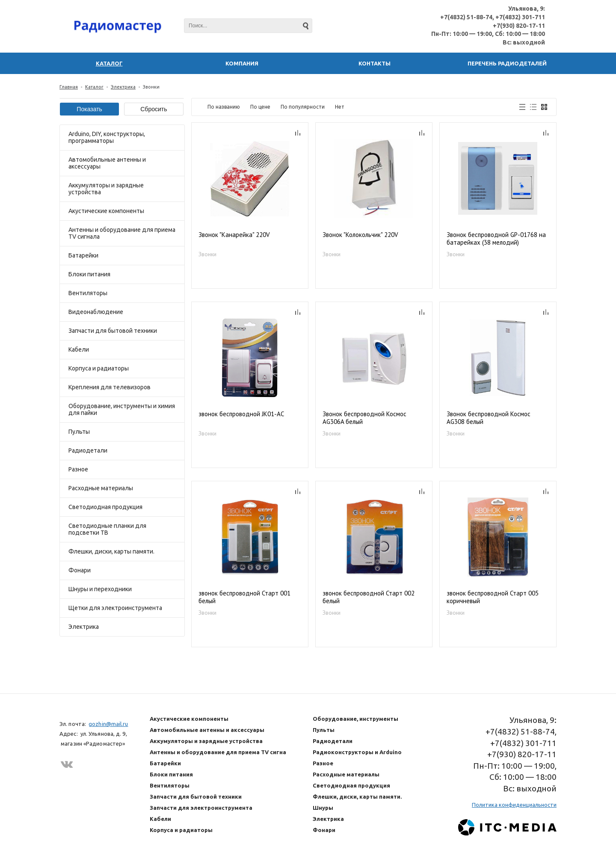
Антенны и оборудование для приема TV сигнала (122, 233)
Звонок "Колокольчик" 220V (360, 235)
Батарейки (83, 255)
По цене (260, 107)
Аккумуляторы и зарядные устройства (106, 189)
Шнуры (323, 808)
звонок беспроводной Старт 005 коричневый (493, 597)
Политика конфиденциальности (514, 805)
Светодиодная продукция (105, 507)
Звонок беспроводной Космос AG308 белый (489, 418)
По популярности (303, 107)
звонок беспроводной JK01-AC (241, 414)
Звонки (207, 254)
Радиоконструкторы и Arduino (357, 752)
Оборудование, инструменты (355, 719)
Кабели (79, 349)
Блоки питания (89, 274)
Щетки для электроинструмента (115, 608)
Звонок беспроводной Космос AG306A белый (364, 418)
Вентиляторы (88, 293)
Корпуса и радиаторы (99, 368)
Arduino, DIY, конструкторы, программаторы (107, 137)
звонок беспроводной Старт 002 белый (369, 597)
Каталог (94, 87)
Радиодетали (88, 450)
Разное (78, 469)
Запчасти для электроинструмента (201, 808)
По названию (224, 107)
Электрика (123, 87)
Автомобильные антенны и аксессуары (107, 163)
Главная (69, 87)
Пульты (79, 432)
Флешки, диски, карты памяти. (111, 551)
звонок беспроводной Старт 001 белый (244, 597)
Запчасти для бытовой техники (113, 331)
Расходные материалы (101, 488)
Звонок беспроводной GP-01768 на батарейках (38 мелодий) (496, 239)
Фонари (80, 570)
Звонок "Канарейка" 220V (234, 235)
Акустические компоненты (106, 211)
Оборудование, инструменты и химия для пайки (122, 409)
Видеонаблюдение (96, 312)
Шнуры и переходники (100, 589)
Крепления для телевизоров (110, 387)
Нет (340, 107)
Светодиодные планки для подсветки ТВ (107, 529)
